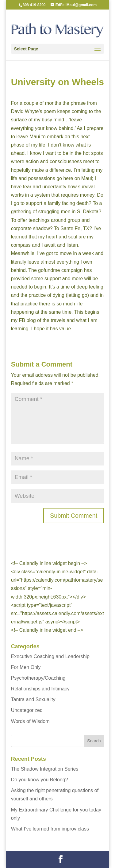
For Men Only (26, 667)
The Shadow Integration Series (45, 769)
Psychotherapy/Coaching (38, 678)
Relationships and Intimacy (40, 689)
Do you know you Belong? (40, 780)
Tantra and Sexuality (33, 699)
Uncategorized (27, 710)
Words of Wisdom (30, 721)
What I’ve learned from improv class (50, 829)
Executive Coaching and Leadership (50, 656)
